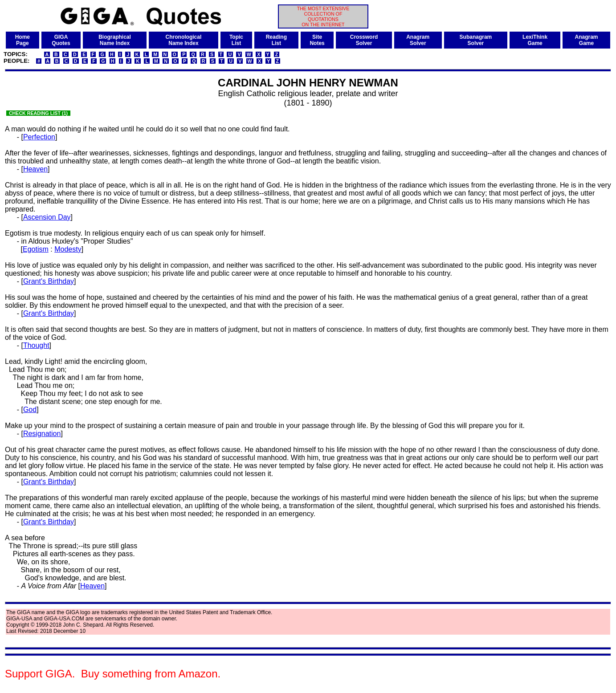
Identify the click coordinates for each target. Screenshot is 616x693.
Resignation (42, 434)
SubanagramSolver (476, 40)
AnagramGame (586, 40)
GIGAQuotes (61, 40)
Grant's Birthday (49, 281)
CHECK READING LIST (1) (38, 113)
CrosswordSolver (364, 40)
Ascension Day (47, 217)
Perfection (39, 137)
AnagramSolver (418, 40)
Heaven (35, 169)
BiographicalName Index (115, 40)
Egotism (36, 249)
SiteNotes (317, 40)
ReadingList (276, 40)
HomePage (22, 40)
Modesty (68, 249)
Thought (36, 345)
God (30, 410)
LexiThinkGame (535, 40)
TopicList (236, 40)
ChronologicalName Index (184, 40)
